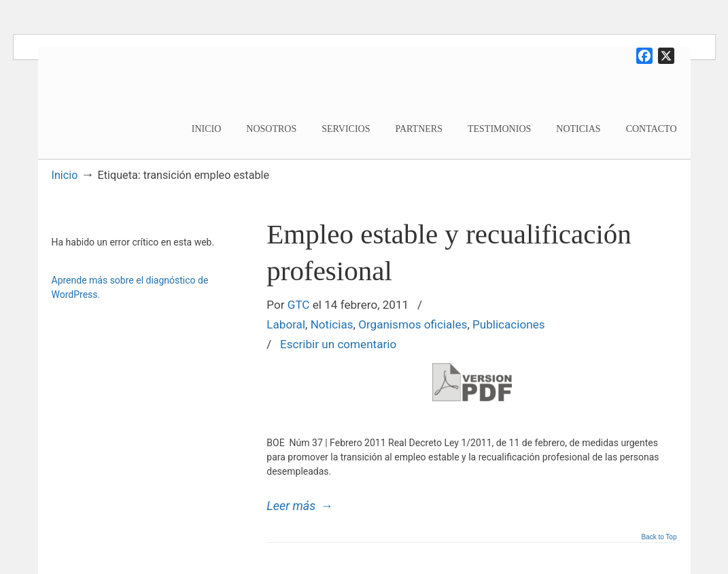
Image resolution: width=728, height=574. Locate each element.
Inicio (65, 175)
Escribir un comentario (338, 344)
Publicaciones (509, 324)
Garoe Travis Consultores (139, 100)
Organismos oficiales (413, 324)
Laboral (286, 324)
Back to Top (659, 537)
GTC (299, 305)
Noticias (332, 324)
